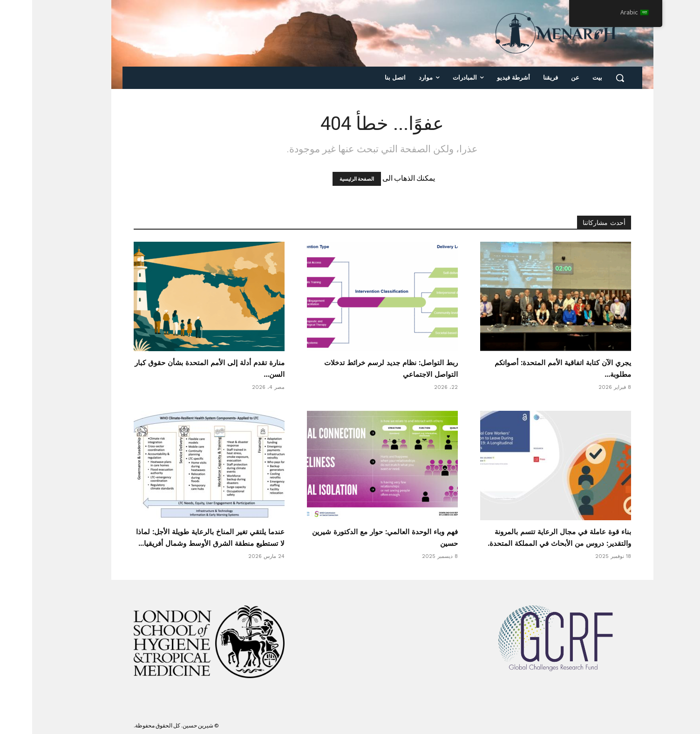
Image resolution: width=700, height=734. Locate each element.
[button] (588, 78)
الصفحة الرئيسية (325, 179)
